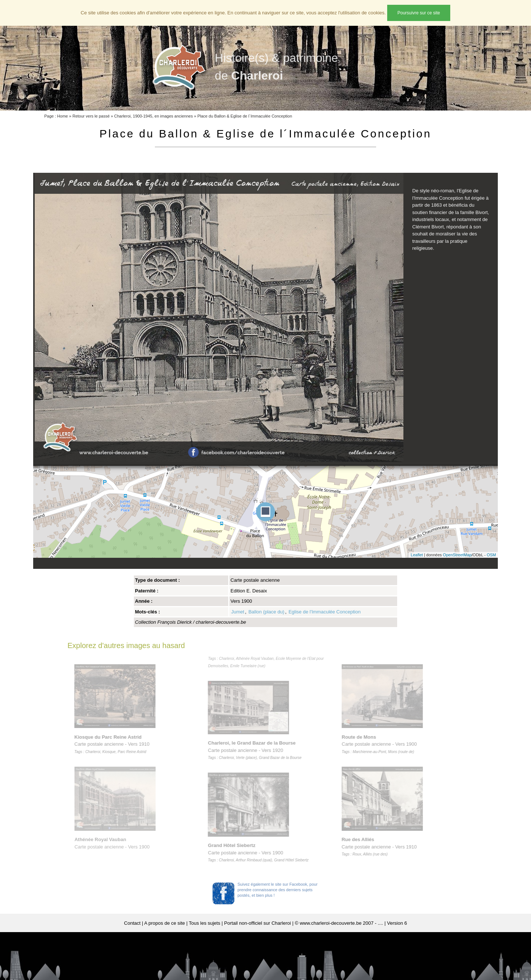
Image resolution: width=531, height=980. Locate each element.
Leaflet (417, 555)
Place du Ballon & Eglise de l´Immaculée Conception (245, 116)
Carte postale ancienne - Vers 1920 (257, 750)
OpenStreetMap (457, 555)
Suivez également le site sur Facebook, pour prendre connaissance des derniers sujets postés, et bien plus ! (277, 890)
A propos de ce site (165, 923)
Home (63, 116)
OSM (491, 555)
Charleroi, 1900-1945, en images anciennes (154, 116)
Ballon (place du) (267, 612)
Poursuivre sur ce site (419, 13)
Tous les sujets (204, 923)
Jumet (238, 612)
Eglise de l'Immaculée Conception (324, 612)
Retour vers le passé (91, 116)
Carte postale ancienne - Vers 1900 (260, 853)
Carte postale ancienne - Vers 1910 (114, 744)
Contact (132, 923)
